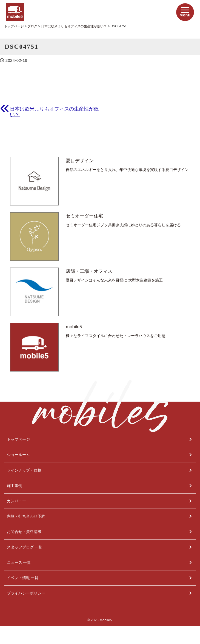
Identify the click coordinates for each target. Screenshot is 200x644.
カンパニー (16, 501)
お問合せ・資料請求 (24, 532)
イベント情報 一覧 (23, 578)
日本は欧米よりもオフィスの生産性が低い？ (54, 112)
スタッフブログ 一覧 (25, 547)
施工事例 (15, 486)
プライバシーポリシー (26, 593)
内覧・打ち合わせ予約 (26, 516)
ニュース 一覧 (19, 562)
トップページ (18, 439)
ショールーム (18, 455)
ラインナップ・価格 (24, 470)
